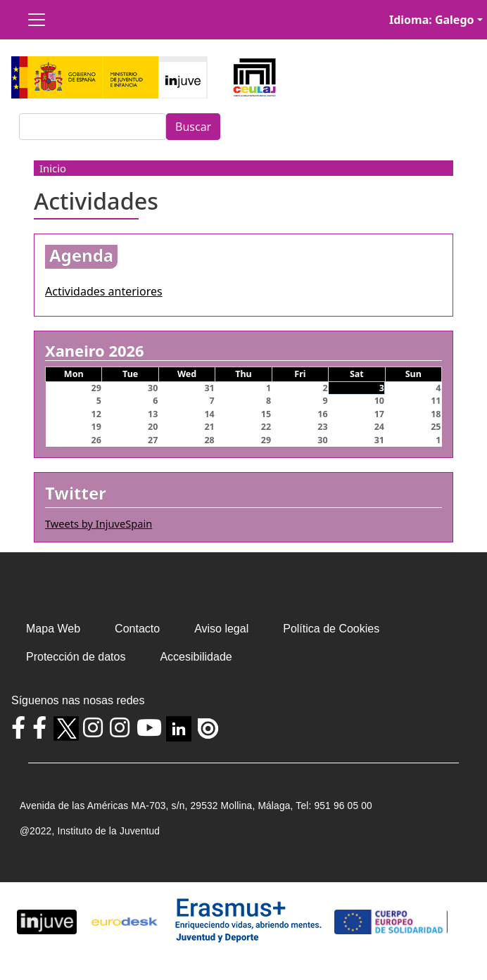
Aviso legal (221, 629)
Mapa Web (53, 629)
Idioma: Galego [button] (432, 20)
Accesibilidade (196, 657)
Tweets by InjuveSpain (99, 523)
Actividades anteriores (104, 291)
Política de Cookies (331, 629)
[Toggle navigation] (37, 20)
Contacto (137, 629)
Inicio (53, 168)
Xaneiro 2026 (95, 351)
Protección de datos (76, 657)
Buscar (193, 127)
